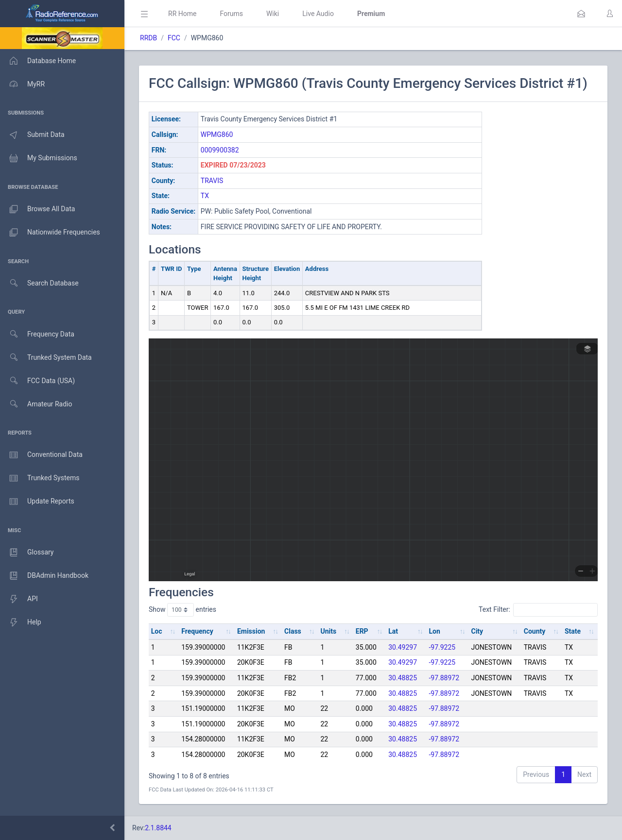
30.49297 (403, 647)
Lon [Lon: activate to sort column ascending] (434, 631)
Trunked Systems (40, 478)
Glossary (27, 553)
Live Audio (318, 14)
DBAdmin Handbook (44, 576)
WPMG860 (217, 134)
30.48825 (403, 678)
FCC (174, 38)
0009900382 (220, 150)
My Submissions (39, 158)
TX (205, 196)
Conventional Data (41, 455)
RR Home (182, 14)
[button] (581, 14)
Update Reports (37, 502)
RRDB (148, 38)
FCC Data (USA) (37, 381)
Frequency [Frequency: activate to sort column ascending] (197, 631)
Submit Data (32, 135)
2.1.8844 (158, 828)
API (19, 599)
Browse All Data (37, 209)
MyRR (22, 84)
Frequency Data (37, 334)
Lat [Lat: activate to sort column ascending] (393, 631)
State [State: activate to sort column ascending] (573, 631)
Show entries (182, 610)
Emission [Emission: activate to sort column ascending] (251, 631)
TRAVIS (212, 181)
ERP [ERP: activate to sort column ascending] (362, 631)
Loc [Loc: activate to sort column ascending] (157, 631)
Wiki (273, 14)
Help (21, 622)
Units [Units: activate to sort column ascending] (328, 631)
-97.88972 (444, 678)
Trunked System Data (46, 358)
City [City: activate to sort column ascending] (477, 631)
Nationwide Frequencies (50, 233)
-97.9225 (442, 647)
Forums (231, 14)
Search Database (39, 283)
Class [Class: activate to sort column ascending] (293, 631)
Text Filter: (538, 610)
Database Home (38, 61)
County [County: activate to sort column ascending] (535, 631)
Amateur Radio (36, 404)
